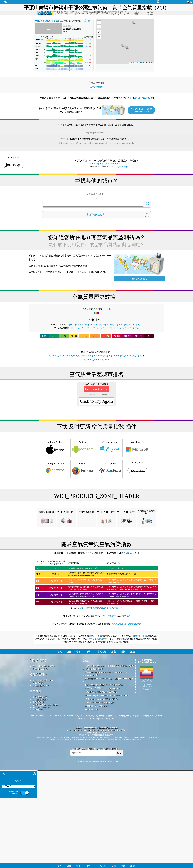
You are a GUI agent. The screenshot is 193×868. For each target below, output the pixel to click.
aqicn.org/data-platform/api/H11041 (108, 164)
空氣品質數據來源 (40, 800)
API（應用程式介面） (42, 811)
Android (83, 482)
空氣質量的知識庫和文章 (43, 784)
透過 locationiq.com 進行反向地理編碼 (102, 802)
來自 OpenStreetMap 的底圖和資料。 (101, 806)
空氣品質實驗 (38, 786)
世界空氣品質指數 (141, 740)
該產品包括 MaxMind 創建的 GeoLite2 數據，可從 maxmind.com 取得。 (105, 777)
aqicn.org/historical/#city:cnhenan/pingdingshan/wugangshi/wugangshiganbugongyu (105, 324)
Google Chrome (56, 503)
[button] (122, 46)
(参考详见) (96, 688)
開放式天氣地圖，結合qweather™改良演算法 (104, 788)
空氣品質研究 (39, 778)
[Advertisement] (96, 383)
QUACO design (92, 813)
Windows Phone (110, 482)
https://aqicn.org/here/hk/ (97, 133)
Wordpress (110, 503)
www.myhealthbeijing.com (127, 727)
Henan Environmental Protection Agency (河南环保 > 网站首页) (97, 834)
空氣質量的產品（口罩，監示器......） (48, 808)
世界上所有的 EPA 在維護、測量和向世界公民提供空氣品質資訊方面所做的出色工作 (108, 771)
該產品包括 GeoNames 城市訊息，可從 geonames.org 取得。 (108, 783)
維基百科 (112, 719)
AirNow (128, 656)
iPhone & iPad (56, 482)
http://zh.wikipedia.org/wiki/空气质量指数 (101, 711)
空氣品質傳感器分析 (41, 789)
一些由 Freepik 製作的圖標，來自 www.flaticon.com (108, 799)
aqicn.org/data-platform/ (97, 360)
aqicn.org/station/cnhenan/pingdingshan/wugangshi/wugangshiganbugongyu (105, 328)
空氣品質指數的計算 (41, 803)
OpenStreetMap (140, 62)
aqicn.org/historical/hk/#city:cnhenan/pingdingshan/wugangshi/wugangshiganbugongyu (95, 356)
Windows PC (137, 482)
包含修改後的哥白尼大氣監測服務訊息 (101, 795)
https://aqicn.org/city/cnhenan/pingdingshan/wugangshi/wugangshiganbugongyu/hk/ (97, 143)
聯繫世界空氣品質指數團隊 (44, 770)
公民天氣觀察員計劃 (94, 792)
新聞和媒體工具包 (40, 772)
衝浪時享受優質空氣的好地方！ (98, 810)
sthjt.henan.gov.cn (144, 98)
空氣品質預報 (38, 806)
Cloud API (137, 503)
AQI (49, 21)
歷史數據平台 (38, 813)
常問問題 (36, 795)
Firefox (83, 503)
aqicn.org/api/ (122, 166)
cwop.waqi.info (113, 792)
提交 (119, 856)
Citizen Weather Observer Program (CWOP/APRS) (97, 831)
